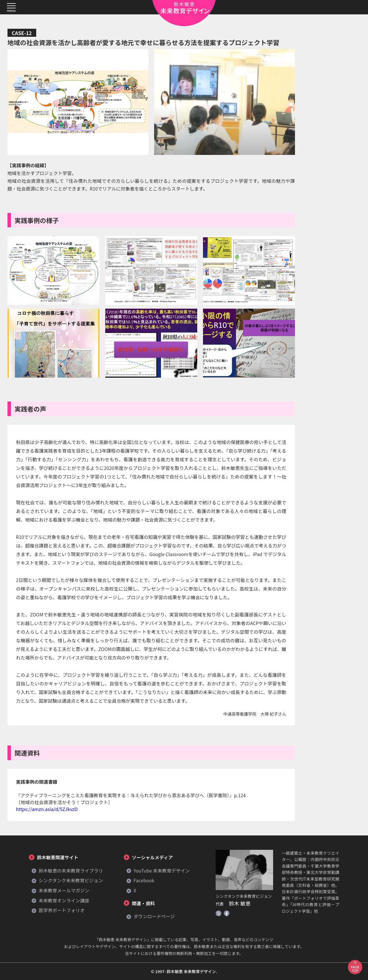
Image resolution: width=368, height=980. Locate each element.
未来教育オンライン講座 (64, 900)
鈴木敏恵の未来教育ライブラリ (70, 871)
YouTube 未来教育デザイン (161, 871)
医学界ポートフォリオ (61, 910)
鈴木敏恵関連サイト (57, 857)
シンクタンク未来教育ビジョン (70, 880)
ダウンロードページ (154, 916)
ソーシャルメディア (152, 857)
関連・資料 (143, 903)
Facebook (143, 880)
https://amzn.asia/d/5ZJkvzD (47, 809)
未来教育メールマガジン (64, 890)
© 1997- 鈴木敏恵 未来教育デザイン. (184, 971)
